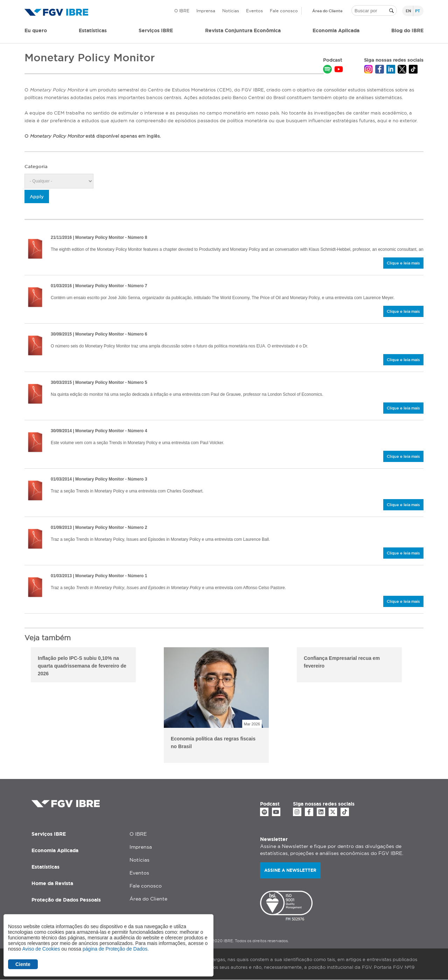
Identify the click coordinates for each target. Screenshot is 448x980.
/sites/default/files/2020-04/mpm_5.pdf (35, 394)
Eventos (254, 11)
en (408, 11)
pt (418, 11)
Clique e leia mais (403, 263)
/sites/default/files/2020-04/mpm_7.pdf (35, 297)
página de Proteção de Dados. (116, 949)
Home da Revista (52, 883)
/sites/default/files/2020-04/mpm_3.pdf (35, 491)
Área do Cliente (327, 11)
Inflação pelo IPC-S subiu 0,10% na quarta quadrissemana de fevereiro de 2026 (82, 666)
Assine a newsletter (290, 870)
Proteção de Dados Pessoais (66, 900)
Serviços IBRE (49, 834)
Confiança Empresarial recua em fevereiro (342, 662)
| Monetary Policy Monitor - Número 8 (99, 237)
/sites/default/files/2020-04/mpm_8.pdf (35, 249)
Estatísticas (93, 30)
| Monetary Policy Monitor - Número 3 (99, 479)
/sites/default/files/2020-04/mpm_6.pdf (35, 346)
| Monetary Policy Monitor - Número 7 (99, 286)
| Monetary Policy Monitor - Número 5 (99, 382)
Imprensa (206, 11)
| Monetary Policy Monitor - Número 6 (99, 334)
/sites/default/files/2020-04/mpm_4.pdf (35, 442)
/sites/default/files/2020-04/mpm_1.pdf (35, 587)
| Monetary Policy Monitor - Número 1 (99, 576)
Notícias (231, 11)
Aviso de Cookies (41, 949)
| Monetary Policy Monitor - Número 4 (99, 431)
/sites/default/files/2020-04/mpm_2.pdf (35, 539)
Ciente (23, 964)
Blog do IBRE (407, 30)
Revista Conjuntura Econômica (243, 30)
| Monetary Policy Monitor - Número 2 (99, 527)
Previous (19, 706)
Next (429, 706)
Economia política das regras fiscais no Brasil (213, 743)
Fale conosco (284, 11)
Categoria (36, 166)
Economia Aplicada (55, 850)
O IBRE (182, 11)
